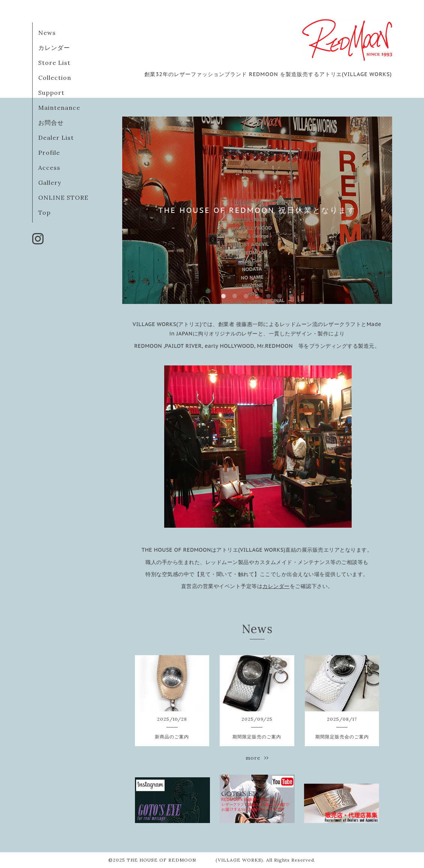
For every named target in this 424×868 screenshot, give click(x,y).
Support (51, 93)
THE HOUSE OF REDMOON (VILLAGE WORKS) (195, 860)
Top (44, 213)
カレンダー (54, 48)
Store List (54, 63)
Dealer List (56, 138)
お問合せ (51, 123)
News (47, 33)
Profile (49, 153)
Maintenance (59, 108)
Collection (55, 78)
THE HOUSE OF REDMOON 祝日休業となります (257, 210)
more (257, 758)
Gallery (50, 183)
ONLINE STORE (63, 198)
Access (49, 168)
